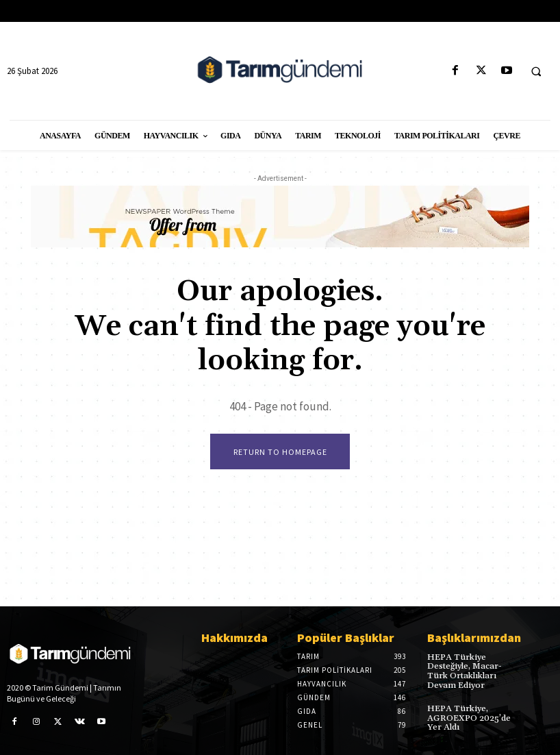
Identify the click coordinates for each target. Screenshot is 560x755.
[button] (536, 71)
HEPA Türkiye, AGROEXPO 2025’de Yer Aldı (468, 717)
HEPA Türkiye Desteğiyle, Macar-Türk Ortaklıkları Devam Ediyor (473, 671)
